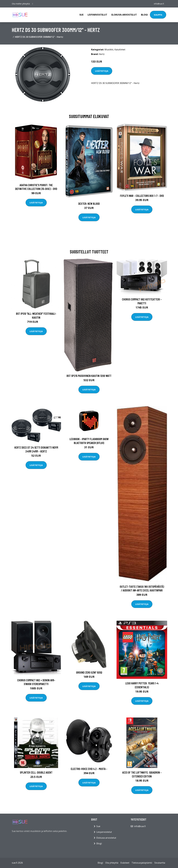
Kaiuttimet (120, 50)
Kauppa (158, 15)
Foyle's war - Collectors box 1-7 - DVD (142, 196)
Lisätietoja (102, 71)
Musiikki (109, 50)
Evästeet (125, 863)
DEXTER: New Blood (89, 204)
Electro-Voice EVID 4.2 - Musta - (89, 769)
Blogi (144, 15)
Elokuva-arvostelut (124, 15)
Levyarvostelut (97, 15)
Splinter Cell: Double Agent (36, 772)
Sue (81, 15)
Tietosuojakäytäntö (142, 863)
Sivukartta (160, 863)
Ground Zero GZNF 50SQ (89, 672)
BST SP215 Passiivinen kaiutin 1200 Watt (89, 376)
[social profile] (33, 4)
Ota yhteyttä (112, 863)
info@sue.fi (159, 4)
